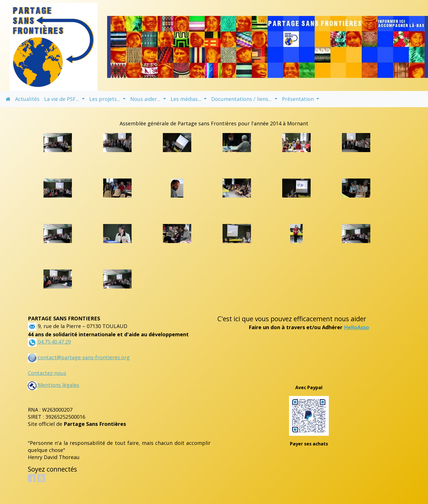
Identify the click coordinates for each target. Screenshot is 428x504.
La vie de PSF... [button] (62, 99)
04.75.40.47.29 (54, 342)
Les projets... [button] (105, 99)
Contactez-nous (47, 373)
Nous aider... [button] (146, 99)
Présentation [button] (299, 99)
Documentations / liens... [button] (242, 99)
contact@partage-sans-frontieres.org (84, 357)
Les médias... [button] (187, 99)
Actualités (27, 99)
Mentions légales (54, 385)
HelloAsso (357, 327)
